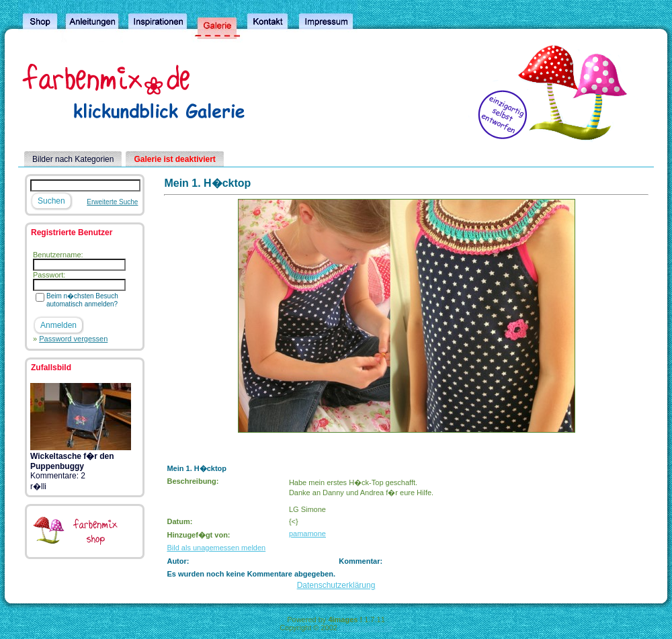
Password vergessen (73, 339)
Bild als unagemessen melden (216, 548)
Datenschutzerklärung (336, 585)
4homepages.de (366, 628)
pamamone (307, 534)
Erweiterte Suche (112, 202)
